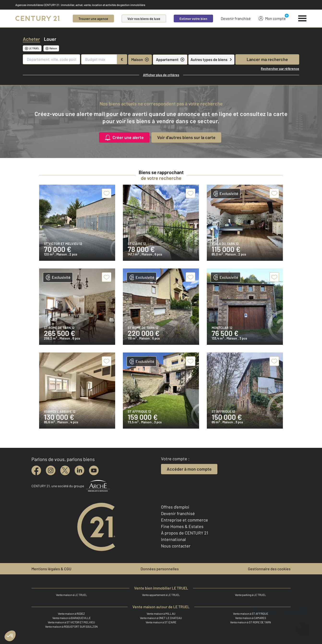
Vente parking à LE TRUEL (250, 595)
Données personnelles (160, 569)
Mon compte (272, 18)
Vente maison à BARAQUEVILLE (72, 618)
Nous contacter (176, 546)
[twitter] (65, 470)
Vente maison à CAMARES (251, 618)
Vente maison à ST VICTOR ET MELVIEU (71, 622)
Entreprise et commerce (185, 520)
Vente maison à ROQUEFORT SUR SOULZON (71, 626)
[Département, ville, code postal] (51, 59)
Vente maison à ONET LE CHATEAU (161, 618)
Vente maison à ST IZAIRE (161, 622)
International (173, 539)
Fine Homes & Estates (182, 526)
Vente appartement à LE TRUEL (161, 595)
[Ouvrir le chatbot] (303, 627)
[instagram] (51, 470)
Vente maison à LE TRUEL (72, 595)
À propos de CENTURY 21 (185, 533)
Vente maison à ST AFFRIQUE (251, 614)
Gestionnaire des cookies (269, 569)
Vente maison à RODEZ (71, 614)
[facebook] (36, 470)
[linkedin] (79, 470)
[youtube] (94, 470)
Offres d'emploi (175, 507)
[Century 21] (38, 18)
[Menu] (302, 18)
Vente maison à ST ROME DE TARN (250, 622)
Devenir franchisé (236, 18)
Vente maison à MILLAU (161, 614)
